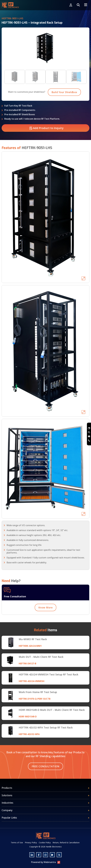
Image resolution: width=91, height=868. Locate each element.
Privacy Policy (31, 843)
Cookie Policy (45, 843)
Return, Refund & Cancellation (66, 843)
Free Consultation (46, 766)
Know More (46, 621)
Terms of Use (17, 843)
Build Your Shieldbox (64, 105)
